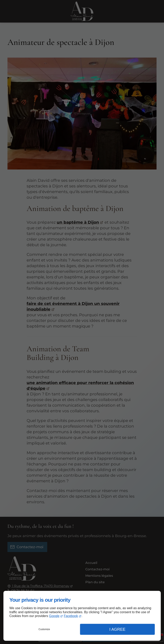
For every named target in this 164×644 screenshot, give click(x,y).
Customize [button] (44, 629)
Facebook (71, 616)
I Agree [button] (117, 629)
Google (54, 616)
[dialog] (82, 616)
